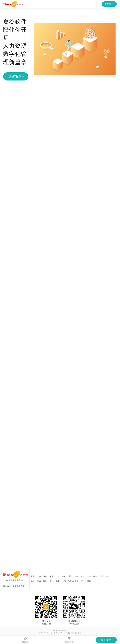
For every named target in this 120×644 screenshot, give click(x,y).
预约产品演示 (16, 76)
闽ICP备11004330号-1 (60, 631)
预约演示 (109, 4)
